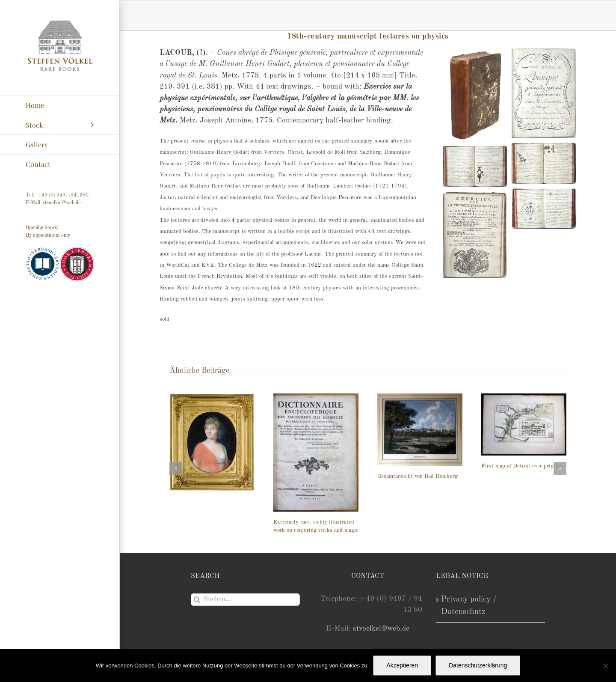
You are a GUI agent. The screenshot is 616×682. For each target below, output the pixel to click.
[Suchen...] (245, 600)
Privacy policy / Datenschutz (469, 606)
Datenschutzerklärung (478, 665)
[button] (176, 468)
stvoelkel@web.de (381, 629)
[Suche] (197, 600)
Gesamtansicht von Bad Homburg (418, 476)
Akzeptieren (402, 665)
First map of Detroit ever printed (521, 466)
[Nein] (605, 666)
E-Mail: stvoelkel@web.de (53, 203)
